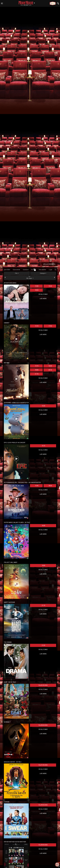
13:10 (37, 326)
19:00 (43, 565)
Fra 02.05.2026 (43, 685)
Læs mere (43, 299)
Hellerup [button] (28, 2)
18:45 (37, 370)
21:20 (43, 645)
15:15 (43, 446)
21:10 (37, 374)
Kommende (20, 270)
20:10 (50, 370)
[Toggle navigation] (2, 3)
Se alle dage (43, 294)
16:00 (50, 366)
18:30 (37, 290)
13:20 (43, 406)
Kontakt (37, 270)
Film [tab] (16, 273)
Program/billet (10, 270)
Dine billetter (46, 270)
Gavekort (29, 270)
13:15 (37, 366)
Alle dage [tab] (30, 278)
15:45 (50, 286)
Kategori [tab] (43, 273)
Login (54, 270)
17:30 (50, 326)
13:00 (37, 286)
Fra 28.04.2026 (43, 725)
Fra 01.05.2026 (43, 765)
